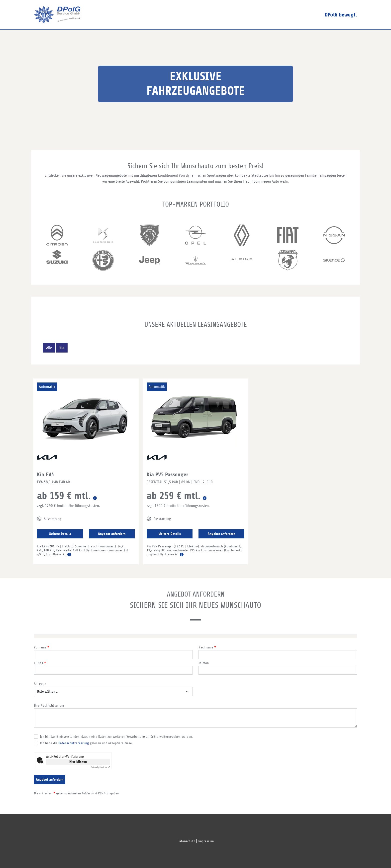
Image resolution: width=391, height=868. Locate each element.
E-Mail (40, 663)
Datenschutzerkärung (74, 743)
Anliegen (40, 684)
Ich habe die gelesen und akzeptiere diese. (86, 743)
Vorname (42, 647)
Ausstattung (49, 519)
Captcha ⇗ (100, 767)
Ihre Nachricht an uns (49, 705)
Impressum (206, 841)
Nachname (207, 647)
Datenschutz (186, 841)
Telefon (204, 663)
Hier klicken (78, 762)
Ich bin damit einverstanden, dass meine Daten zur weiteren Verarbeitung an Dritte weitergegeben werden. (116, 737)
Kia (62, 348)
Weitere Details (60, 534)
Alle (49, 348)
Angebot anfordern (112, 534)
